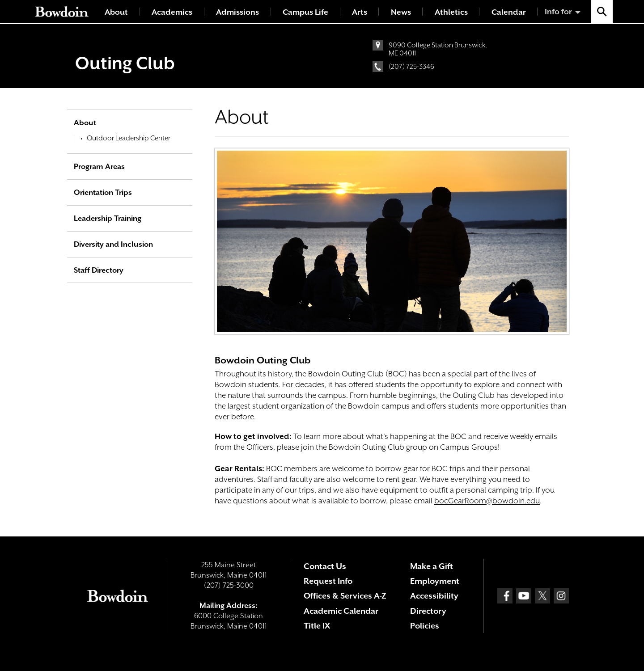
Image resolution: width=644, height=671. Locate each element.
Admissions (237, 12)
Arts (360, 12)
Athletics (451, 12)
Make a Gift (432, 566)
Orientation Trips (103, 192)
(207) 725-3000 (229, 585)
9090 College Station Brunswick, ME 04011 (438, 49)
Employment (435, 581)
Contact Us (325, 566)
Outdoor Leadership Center (129, 138)
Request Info (328, 581)
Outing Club (125, 63)
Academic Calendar (341, 611)
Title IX (317, 626)
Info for (558, 12)
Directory (428, 611)
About (116, 12)
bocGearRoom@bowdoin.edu (487, 501)
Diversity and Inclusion (113, 244)
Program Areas (99, 167)
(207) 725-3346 (411, 67)
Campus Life (305, 12)
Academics (172, 12)
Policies (425, 626)
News (401, 12)
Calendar (509, 12)
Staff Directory (99, 270)
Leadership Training (108, 218)
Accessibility (434, 596)
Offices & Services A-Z (345, 596)
